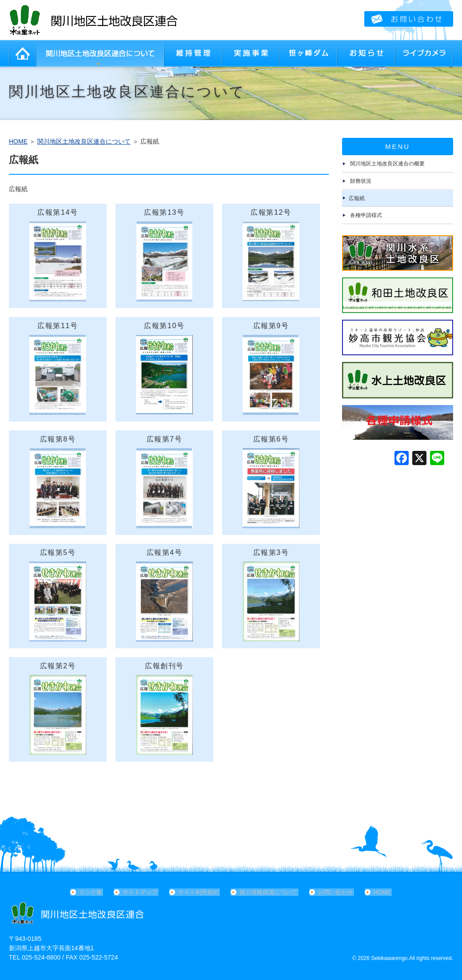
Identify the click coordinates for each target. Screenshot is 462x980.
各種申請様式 (366, 215)
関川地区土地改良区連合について (100, 53)
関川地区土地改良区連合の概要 (387, 164)
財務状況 (361, 181)
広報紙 (357, 198)
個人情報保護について (268, 892)
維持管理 (193, 53)
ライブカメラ (424, 53)
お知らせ (366, 53)
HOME (22, 53)
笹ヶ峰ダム (309, 53)
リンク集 (94, 892)
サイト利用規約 (200, 892)
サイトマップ (143, 892)
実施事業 (251, 53)
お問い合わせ (334, 892)
